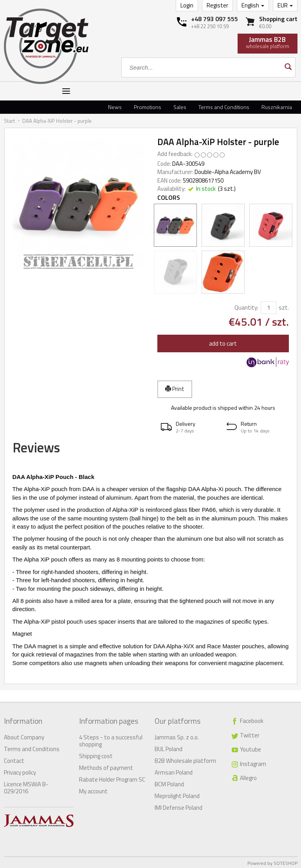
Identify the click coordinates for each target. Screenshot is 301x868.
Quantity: (246, 308)
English (253, 5)
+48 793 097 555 (214, 19)
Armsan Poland (174, 771)
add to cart (223, 343)
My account (93, 790)
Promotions (148, 107)
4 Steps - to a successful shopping (111, 739)
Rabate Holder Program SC (112, 778)
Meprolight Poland (177, 794)
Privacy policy (20, 771)
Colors (169, 198)
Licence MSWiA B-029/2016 (26, 786)
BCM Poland (169, 783)
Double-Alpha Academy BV (228, 172)
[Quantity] (269, 308)
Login (187, 5)
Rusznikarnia (277, 107)
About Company (24, 736)
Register (217, 5)
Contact (14, 759)
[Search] (287, 67)
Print (175, 389)
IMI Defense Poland (178, 806)
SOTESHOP (286, 862)
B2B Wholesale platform (185, 759)
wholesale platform (268, 42)
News (115, 107)
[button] (190, 427)
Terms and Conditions (224, 107)
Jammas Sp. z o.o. (177, 736)
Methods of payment (106, 766)
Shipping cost (96, 754)
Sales (180, 107)
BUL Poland (169, 747)
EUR (285, 5)
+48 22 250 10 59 (210, 26)
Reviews (41, 449)
